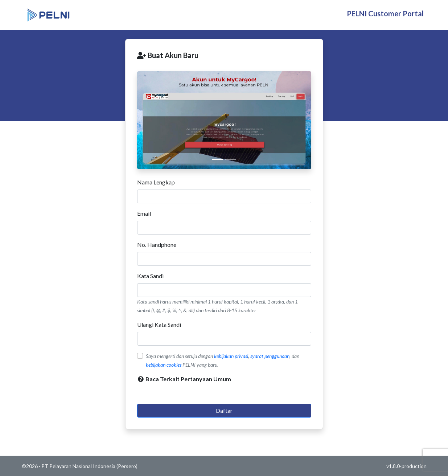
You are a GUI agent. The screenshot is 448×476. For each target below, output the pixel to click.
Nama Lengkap (156, 182)
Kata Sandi (150, 276)
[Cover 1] (218, 159)
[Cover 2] (231, 159)
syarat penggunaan (270, 356)
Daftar (224, 410)
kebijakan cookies (164, 365)
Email (144, 213)
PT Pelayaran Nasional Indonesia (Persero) (89, 466)
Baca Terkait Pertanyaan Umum (184, 379)
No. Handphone (157, 245)
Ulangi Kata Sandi (159, 324)
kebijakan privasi (231, 356)
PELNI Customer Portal (385, 13)
